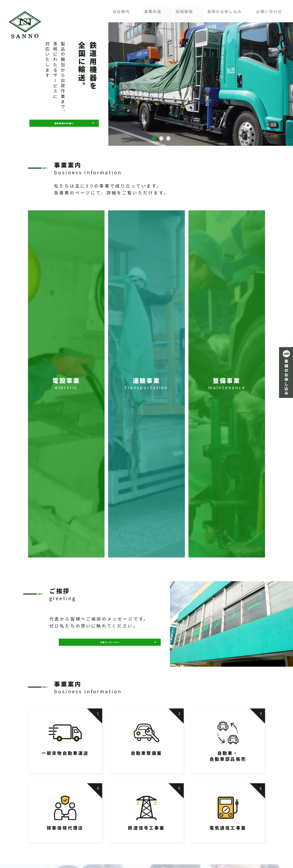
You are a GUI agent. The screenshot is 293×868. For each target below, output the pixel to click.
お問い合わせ (269, 10)
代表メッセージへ (110, 645)
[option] (161, 84)
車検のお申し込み (224, 10)
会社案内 (123, 10)
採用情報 (184, 10)
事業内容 (154, 10)
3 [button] (168, 139)
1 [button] (154, 139)
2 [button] (161, 139)
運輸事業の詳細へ (64, 123)
